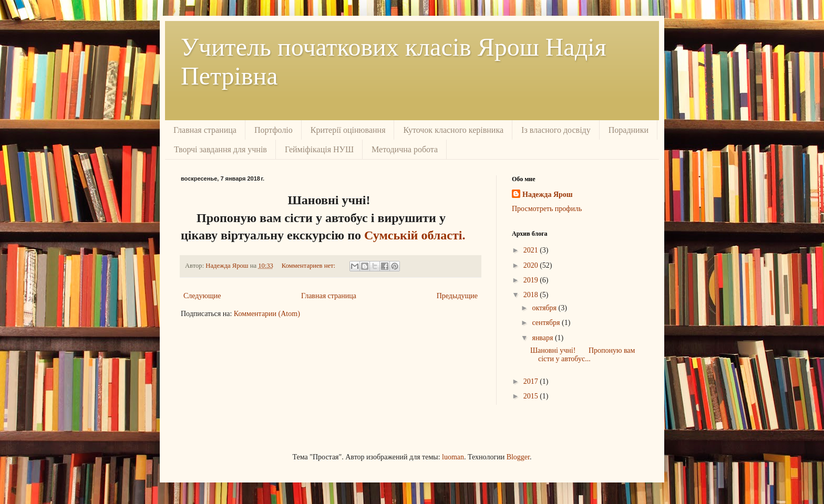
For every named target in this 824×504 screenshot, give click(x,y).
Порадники (629, 130)
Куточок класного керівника (453, 130)
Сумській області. (413, 235)
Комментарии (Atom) (267, 314)
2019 (532, 280)
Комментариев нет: (310, 266)
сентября (547, 323)
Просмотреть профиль (547, 209)
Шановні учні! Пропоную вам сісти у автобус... (583, 355)
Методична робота (405, 149)
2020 (532, 265)
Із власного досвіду (556, 130)
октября (545, 308)
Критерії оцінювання (348, 130)
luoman (453, 457)
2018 (532, 295)
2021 (532, 250)
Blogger (518, 457)
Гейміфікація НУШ (319, 149)
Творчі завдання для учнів (220, 149)
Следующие (202, 296)
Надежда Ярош (548, 195)
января (543, 338)
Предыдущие (457, 296)
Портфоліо (274, 130)
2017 (532, 381)
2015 (532, 396)
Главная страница (205, 130)
